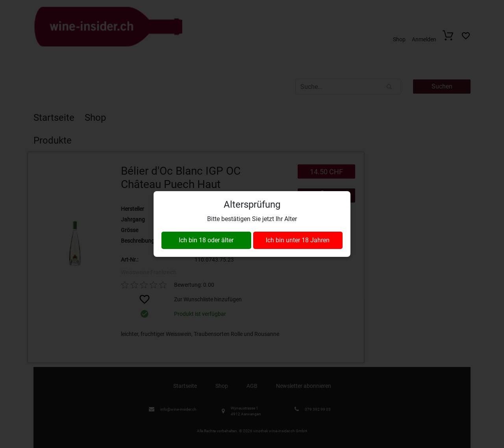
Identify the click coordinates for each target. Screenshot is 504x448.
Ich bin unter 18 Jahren (298, 240)
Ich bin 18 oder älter (206, 240)
